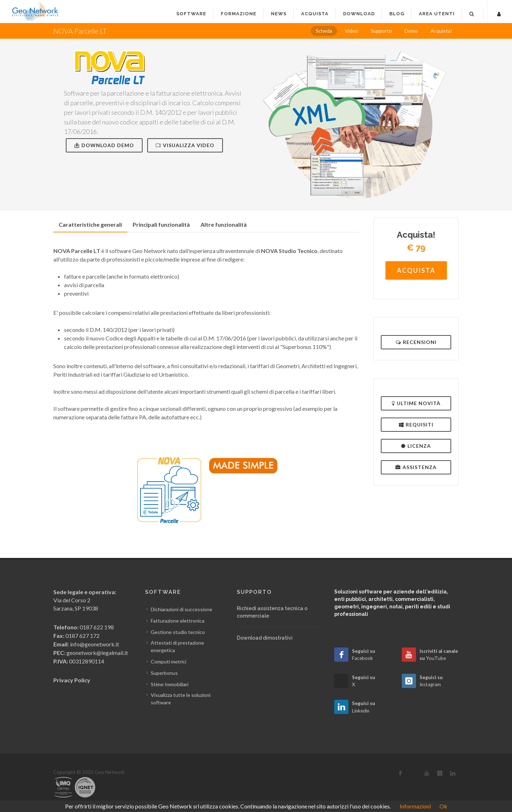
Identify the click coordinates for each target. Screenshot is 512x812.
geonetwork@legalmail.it (97, 653)
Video (351, 31)
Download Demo (104, 145)
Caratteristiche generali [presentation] (90, 224)
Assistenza (416, 467)
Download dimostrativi (265, 638)
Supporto (381, 31)
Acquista (416, 270)
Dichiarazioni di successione (182, 609)
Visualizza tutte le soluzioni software (181, 699)
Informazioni (415, 806)
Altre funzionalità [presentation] (224, 224)
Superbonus (164, 673)
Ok (443, 806)
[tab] (90, 225)
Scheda (324, 31)
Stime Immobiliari (170, 684)
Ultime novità (416, 403)
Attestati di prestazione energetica (177, 646)
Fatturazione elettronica (178, 621)
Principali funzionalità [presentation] (161, 224)
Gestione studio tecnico (178, 632)
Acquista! (441, 31)
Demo (411, 31)
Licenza (416, 446)
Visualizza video (185, 145)
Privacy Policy (72, 680)
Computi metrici (169, 662)
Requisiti (416, 424)
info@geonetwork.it (95, 644)
